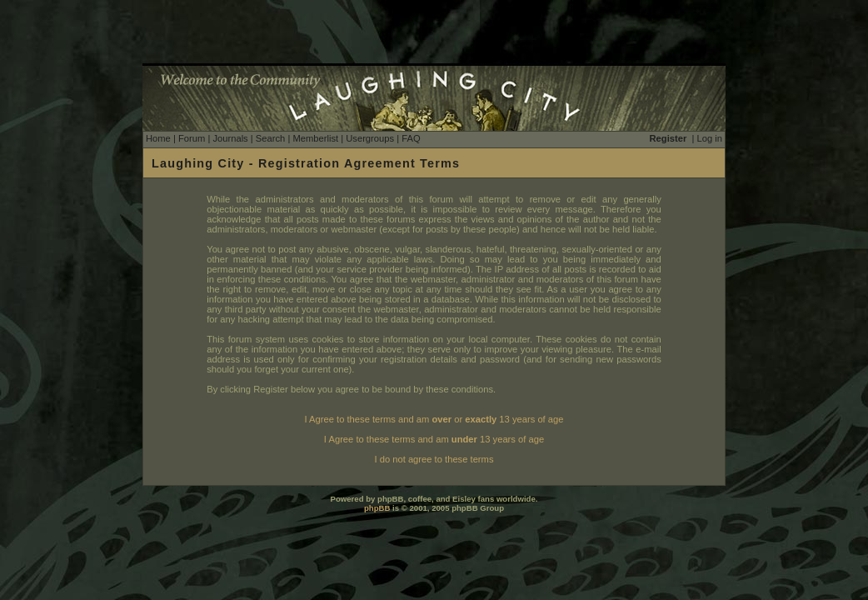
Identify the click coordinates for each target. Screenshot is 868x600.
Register (668, 138)
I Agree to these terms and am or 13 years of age (434, 419)
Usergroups (370, 138)
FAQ (411, 138)
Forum (192, 138)
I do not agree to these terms (434, 459)
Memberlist (315, 138)
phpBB (377, 508)
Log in (710, 138)
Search (270, 138)
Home (158, 138)
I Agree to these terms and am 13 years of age (434, 439)
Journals (230, 138)
